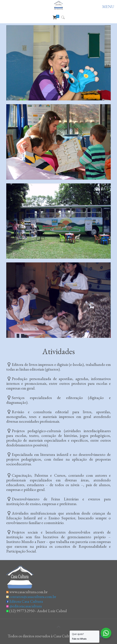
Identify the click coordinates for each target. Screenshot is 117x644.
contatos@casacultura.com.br (33, 597)
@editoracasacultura (26, 606)
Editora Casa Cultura (26, 601)
